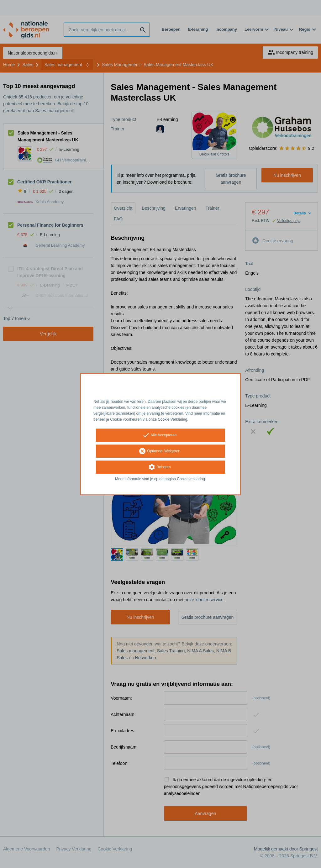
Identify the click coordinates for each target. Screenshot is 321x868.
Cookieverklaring (191, 479)
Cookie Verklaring (172, 419)
